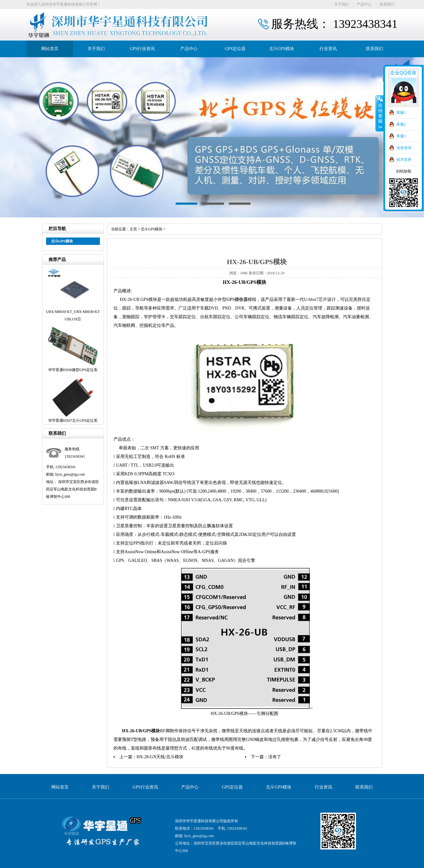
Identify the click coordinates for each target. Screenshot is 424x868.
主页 (133, 229)
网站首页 (50, 49)
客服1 (401, 113)
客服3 (401, 136)
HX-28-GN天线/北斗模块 (160, 757)
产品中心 (364, 4)
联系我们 (387, 4)
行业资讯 (328, 49)
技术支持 (404, 160)
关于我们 (342, 4)
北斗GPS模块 (282, 49)
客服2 (401, 124)
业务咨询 (404, 148)
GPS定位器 (235, 49)
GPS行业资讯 (143, 49)
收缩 (380, 113)
